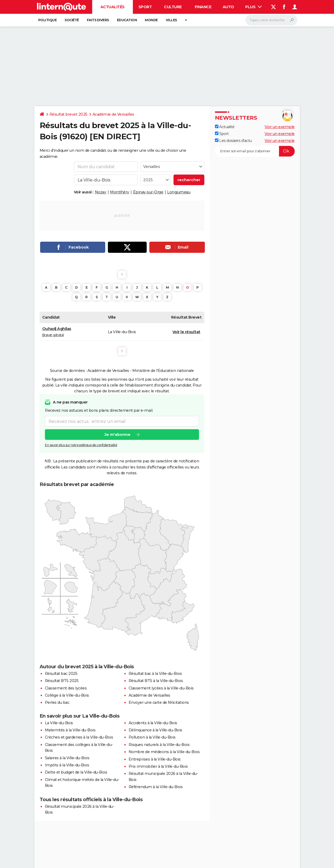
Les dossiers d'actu (233, 141)
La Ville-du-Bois (59, 723)
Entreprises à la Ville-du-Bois (155, 759)
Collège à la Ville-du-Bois (67, 695)
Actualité (225, 127)
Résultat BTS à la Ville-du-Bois (156, 681)
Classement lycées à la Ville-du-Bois (161, 688)
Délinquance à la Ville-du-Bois (155, 730)
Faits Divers (98, 20)
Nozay (101, 192)
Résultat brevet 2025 (68, 114)
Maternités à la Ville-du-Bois (70, 730)
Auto (228, 7)
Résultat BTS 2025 (62, 681)
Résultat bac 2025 (61, 674)
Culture (173, 7)
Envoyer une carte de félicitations (159, 702)
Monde (151, 20)
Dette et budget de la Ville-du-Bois (76, 772)
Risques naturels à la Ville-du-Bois (159, 745)
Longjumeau (179, 192)
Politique (48, 20)
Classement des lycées (66, 688)
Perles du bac (57, 702)
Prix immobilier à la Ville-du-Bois (158, 766)
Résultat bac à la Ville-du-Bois (155, 674)
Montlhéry (120, 192)
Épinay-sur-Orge (148, 192)
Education (127, 20)
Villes (171, 20)
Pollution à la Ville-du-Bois (152, 737)
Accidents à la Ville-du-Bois (153, 723)
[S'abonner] (255, 151)
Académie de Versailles (113, 114)
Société (72, 20)
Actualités (113, 7)
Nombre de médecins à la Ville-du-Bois (164, 752)
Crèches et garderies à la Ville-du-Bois (79, 737)
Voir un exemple (280, 127)
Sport (145, 7)
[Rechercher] (271, 20)
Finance (203, 7)
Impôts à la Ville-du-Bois (67, 765)
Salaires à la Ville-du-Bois (67, 758)
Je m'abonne (117, 435)
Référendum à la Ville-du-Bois (156, 787)
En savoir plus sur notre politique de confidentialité (81, 445)
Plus (253, 7)
